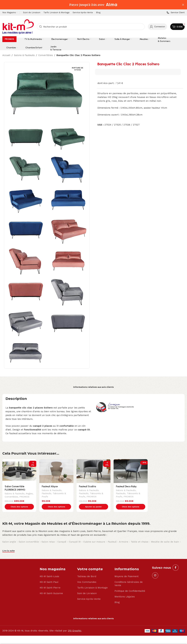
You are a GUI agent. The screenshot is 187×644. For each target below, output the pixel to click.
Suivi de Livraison (87, 587)
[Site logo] (18, 27)
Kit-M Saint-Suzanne (51, 587)
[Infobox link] (176, 13)
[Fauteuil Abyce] (56, 471)
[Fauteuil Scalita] (93, 471)
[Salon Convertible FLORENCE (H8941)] (19, 471)
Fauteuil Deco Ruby (126, 486)
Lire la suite (8, 544)
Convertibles (46, 55)
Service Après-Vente (89, 592)
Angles (29, 494)
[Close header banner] (183, 5)
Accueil (6, 55)
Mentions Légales (125, 590)
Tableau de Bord (87, 570)
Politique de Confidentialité (130, 584)
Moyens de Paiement (127, 570)
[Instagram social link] (155, 569)
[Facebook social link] (176, 561)
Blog (117, 596)
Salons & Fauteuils (24, 55)
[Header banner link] (89, 5)
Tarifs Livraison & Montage (92, 581)
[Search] (91, 27)
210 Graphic (75, 624)
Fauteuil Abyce (50, 486)
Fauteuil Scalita (87, 486)
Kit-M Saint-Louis (49, 570)
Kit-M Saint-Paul (49, 575)
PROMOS (24, 497)
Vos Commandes (87, 575)
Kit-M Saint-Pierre (50, 581)
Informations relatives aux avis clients (93, 387)
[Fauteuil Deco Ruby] (131, 471)
